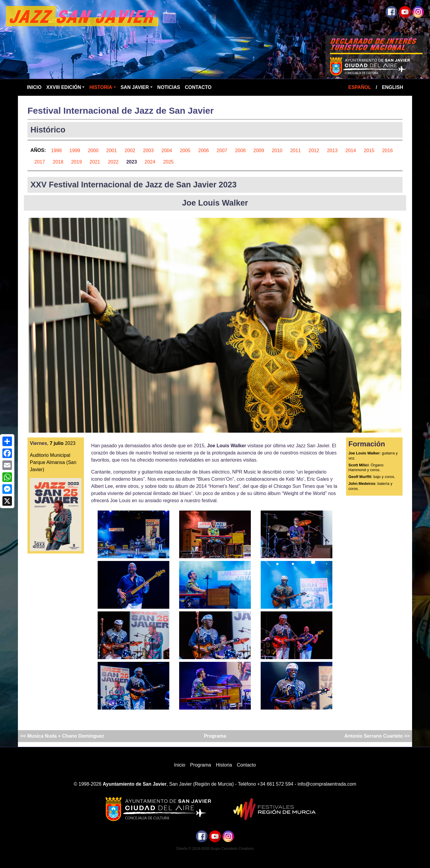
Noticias (169, 87)
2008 (240, 151)
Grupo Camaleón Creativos (232, 849)
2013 (332, 151)
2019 (76, 162)
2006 (204, 151)
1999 (75, 151)
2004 (167, 151)
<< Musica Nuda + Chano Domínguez (63, 736)
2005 (185, 151)
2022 (113, 162)
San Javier (135, 87)
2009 (259, 151)
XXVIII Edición (64, 87)
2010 (277, 151)
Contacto (198, 87)
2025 (168, 162)
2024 (150, 162)
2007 (222, 151)
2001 (112, 151)
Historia (101, 87)
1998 (56, 151)
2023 (132, 162)
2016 (388, 151)
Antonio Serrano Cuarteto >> (376, 736)
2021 (95, 162)
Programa (215, 736)
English (393, 87)
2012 (314, 151)
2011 (296, 151)
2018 (58, 162)
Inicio (34, 87)
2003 (148, 151)
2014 (351, 151)
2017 (40, 162)
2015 (369, 151)
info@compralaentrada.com (327, 784)
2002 (130, 151)
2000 (93, 151)
